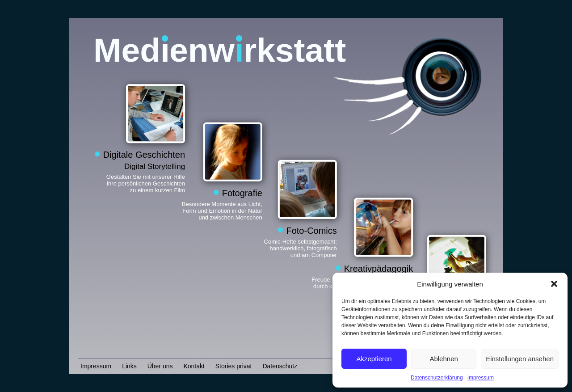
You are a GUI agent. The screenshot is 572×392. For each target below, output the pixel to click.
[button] (554, 284)
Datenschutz (280, 366)
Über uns (160, 366)
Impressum (481, 378)
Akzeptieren (374, 359)
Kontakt (194, 366)
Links (129, 366)
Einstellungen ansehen (520, 359)
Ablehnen (444, 359)
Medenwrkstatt (220, 50)
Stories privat (234, 366)
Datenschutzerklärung (437, 378)
